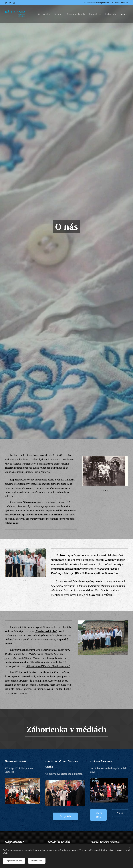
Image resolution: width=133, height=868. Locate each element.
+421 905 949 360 (122, 2)
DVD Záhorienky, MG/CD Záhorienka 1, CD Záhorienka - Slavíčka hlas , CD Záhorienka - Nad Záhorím (37, 654)
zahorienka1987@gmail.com (98, 2)
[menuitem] (45, 14)
